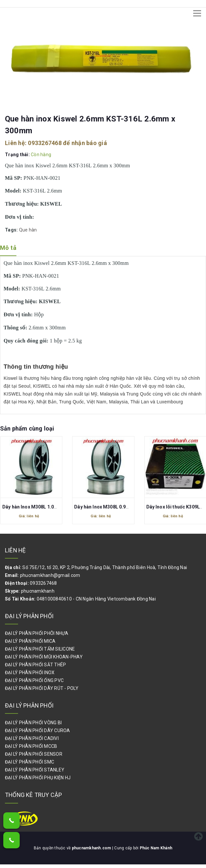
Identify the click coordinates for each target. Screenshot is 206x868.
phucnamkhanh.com (92, 848)
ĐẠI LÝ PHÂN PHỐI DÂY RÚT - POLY (42, 688)
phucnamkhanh (38, 591)
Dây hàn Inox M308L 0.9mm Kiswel (112, 507)
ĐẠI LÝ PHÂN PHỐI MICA (30, 641)
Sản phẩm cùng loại (27, 428)
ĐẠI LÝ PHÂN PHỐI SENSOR (34, 754)
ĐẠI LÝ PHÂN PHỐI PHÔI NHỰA (37, 633)
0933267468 (45, 143)
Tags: (12, 230)
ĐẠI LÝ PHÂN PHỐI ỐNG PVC (34, 680)
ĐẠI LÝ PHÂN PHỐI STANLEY (35, 770)
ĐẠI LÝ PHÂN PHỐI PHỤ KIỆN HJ (38, 778)
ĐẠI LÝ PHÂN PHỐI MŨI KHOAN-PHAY (44, 657)
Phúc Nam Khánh (156, 848)
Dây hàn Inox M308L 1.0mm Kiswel (40, 507)
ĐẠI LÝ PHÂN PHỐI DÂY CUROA (38, 730)
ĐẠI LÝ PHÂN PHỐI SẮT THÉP (35, 665)
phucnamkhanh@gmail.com (50, 575)
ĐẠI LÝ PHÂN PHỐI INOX (30, 673)
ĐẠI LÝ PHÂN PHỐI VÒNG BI (33, 723)
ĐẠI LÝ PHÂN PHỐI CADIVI (32, 738)
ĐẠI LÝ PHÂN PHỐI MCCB (31, 746)
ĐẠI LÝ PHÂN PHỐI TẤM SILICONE (40, 649)
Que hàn (28, 230)
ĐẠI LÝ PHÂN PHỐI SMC (30, 762)
